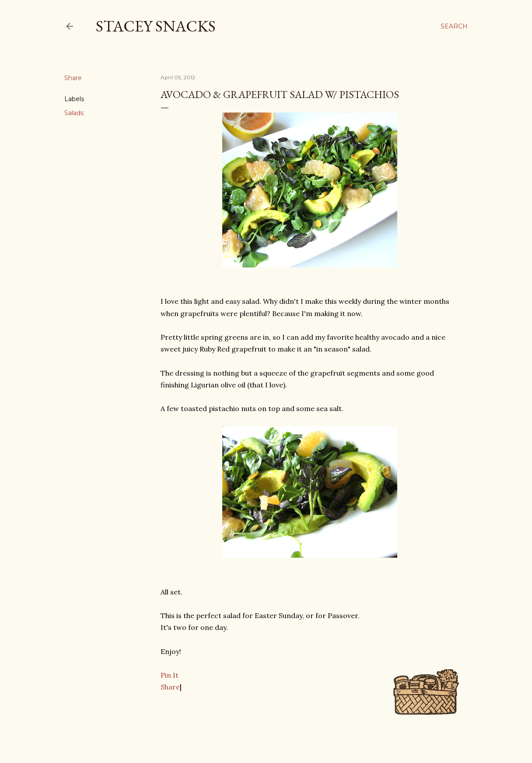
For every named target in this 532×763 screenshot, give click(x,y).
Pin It (170, 675)
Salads (74, 113)
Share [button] (73, 78)
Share (170, 687)
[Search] (454, 26)
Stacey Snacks (156, 26)
